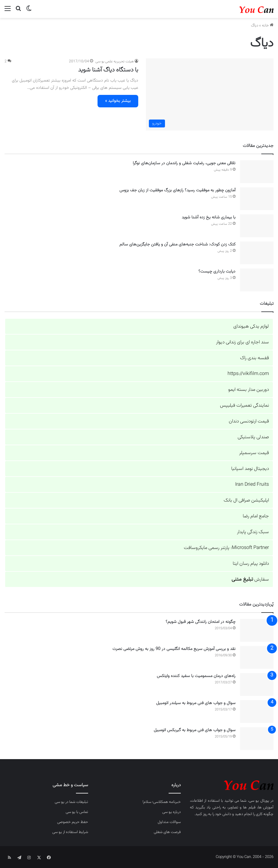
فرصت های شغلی (167, 832)
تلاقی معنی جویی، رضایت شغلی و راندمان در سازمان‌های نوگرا (184, 163)
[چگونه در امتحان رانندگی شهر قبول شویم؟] (257, 630)
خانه (268, 26)
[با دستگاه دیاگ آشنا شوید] (210, 94)
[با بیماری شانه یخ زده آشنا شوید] (257, 226)
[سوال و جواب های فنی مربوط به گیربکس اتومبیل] (257, 739)
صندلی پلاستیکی (253, 437)
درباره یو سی (172, 812)
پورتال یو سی (259, 801)
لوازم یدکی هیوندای (251, 326)
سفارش (250, 580)
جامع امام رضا (256, 516)
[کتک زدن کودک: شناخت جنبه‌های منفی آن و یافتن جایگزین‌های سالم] (257, 253)
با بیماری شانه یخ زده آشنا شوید (209, 217)
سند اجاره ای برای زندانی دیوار (242, 342)
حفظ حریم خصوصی (73, 822)
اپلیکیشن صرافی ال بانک (246, 500)
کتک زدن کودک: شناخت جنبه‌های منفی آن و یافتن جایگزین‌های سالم (177, 245)
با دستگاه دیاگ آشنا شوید (108, 70)
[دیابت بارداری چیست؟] (257, 280)
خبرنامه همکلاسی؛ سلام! (162, 802)
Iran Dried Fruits (252, 485)
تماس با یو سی (77, 812)
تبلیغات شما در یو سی (71, 802)
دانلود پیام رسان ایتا (251, 564)
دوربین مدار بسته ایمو (249, 390)
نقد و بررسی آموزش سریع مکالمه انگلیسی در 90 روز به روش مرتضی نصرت (174, 649)
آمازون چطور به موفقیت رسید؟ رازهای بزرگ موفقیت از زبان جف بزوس (177, 190)
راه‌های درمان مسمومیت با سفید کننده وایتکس (196, 676)
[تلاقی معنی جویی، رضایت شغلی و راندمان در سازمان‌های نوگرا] (257, 172)
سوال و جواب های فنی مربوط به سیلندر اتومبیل (196, 703)
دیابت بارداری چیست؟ (217, 272)
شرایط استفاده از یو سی (70, 832)
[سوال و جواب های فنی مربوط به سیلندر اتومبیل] (257, 712)
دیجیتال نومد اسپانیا (250, 469)
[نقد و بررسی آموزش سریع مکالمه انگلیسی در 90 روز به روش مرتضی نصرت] (257, 657)
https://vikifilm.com (248, 374)
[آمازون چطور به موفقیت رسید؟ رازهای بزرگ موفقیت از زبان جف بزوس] (257, 199)
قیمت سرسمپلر (254, 453)
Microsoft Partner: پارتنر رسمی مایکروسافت (226, 548)
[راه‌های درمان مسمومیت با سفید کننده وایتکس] (257, 684)
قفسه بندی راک (254, 358)
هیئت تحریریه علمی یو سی (115, 61)
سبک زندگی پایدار (253, 532)
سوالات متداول (169, 822)
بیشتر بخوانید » (118, 101)
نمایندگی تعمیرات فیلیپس (244, 406)
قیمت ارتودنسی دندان (249, 421)
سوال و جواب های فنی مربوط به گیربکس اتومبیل (195, 730)
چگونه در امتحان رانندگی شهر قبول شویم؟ (201, 622)
